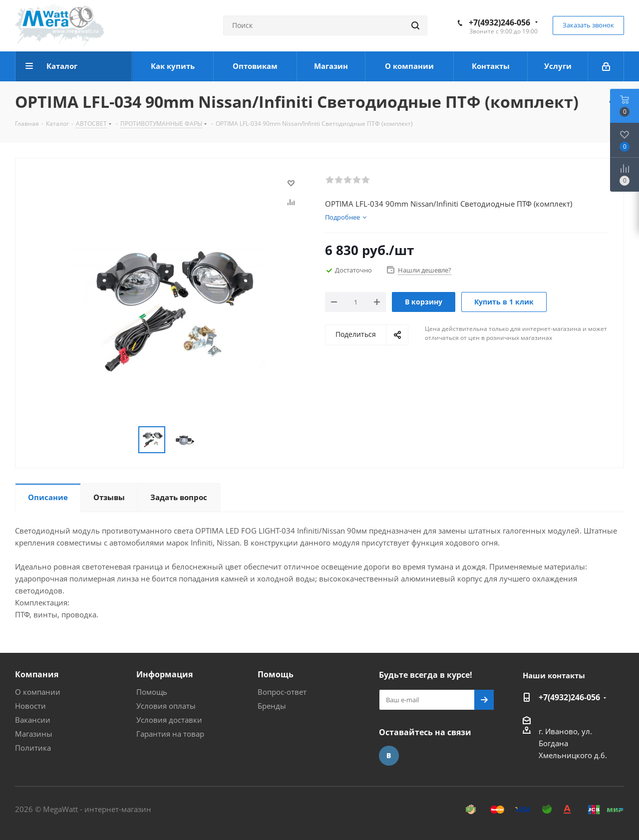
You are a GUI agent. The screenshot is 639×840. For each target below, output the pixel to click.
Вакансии (33, 720)
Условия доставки (169, 720)
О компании (38, 692)
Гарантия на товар (170, 734)
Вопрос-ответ (282, 692)
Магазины (34, 734)
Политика (33, 748)
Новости (30, 706)
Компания (37, 674)
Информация (164, 674)
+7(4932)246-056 (499, 22)
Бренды (272, 706)
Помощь (152, 692)
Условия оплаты (166, 706)
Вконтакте (389, 756)
